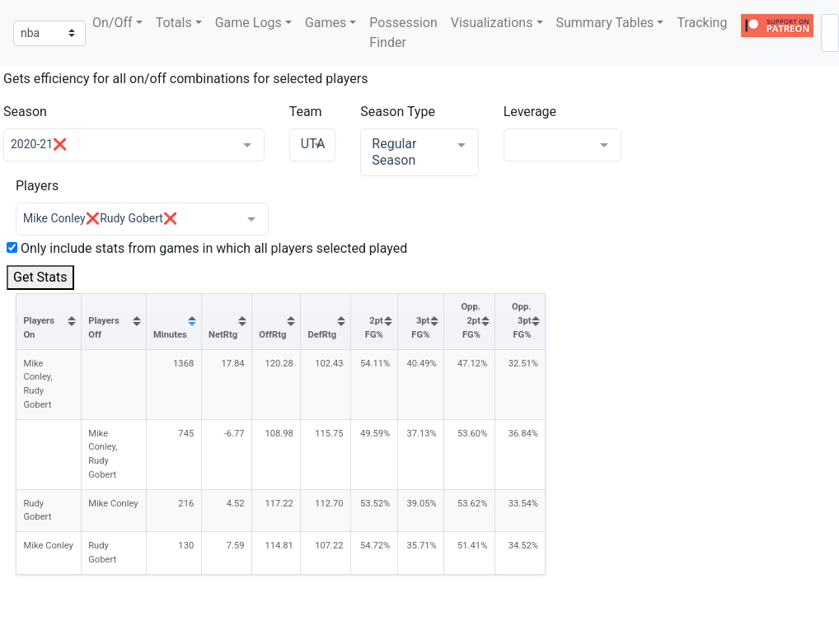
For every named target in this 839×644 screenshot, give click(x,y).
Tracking (702, 23)
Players (37, 186)
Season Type (398, 112)
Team (306, 112)
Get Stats (40, 277)
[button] (117, 23)
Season (25, 112)
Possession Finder (403, 33)
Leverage (530, 112)
